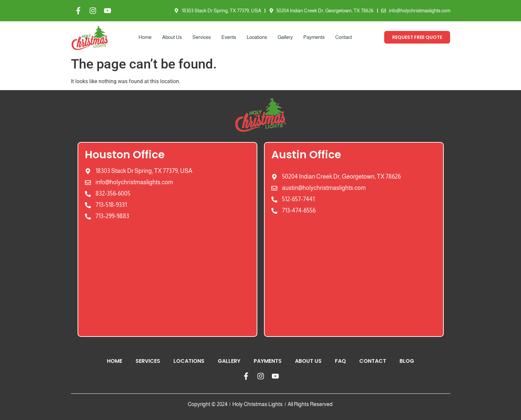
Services (202, 37)
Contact (344, 37)
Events (229, 37)
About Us (172, 37)
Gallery (285, 37)
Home (145, 37)
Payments (314, 37)
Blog (407, 361)
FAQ (340, 361)
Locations (257, 37)
